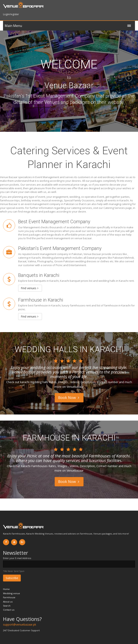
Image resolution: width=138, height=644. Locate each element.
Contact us (9, 610)
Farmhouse (9, 597)
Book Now (69, 397)
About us (8, 602)
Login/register (11, 14)
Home (6, 589)
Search (7, 606)
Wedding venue (11, 593)
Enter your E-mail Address (17, 558)
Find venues (30, 288)
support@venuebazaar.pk (20, 624)
